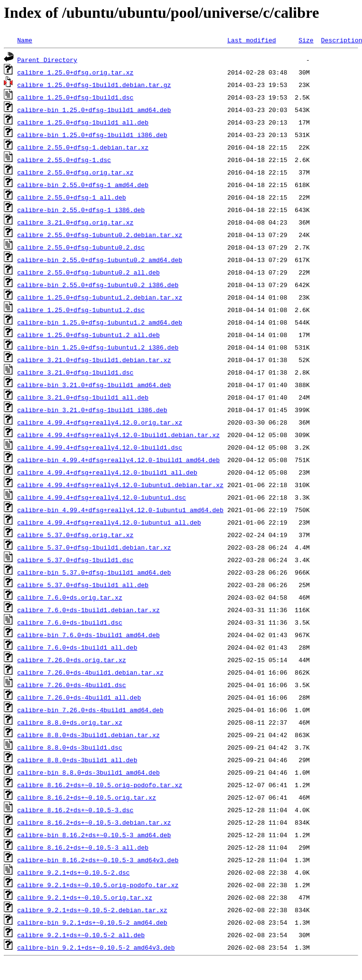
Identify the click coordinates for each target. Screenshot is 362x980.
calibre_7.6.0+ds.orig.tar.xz (70, 597)
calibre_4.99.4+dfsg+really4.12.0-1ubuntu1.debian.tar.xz (120, 485)
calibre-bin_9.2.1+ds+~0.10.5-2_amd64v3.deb (96, 947)
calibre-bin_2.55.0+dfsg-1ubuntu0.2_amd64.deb (100, 260)
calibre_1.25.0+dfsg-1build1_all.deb (83, 122)
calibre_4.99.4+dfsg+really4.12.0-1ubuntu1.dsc (102, 497)
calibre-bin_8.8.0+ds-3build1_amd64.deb (88, 772)
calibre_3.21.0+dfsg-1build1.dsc (75, 372)
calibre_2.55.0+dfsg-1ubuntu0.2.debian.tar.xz (100, 235)
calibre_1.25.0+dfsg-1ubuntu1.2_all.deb (88, 335)
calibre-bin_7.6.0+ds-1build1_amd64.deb (88, 635)
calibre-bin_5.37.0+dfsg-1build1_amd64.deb (94, 572)
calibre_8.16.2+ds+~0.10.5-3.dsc (75, 810)
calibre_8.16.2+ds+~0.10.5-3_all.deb (83, 847)
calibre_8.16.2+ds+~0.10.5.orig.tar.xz (87, 797)
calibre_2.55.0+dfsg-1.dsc (64, 160)
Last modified (252, 40)
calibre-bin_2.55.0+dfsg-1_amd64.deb (83, 185)
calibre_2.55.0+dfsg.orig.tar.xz (75, 172)
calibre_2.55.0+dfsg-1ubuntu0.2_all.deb (88, 272)
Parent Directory (47, 60)
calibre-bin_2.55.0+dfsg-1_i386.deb (81, 210)
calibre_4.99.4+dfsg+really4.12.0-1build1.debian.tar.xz (119, 435)
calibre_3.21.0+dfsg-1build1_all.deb (83, 397)
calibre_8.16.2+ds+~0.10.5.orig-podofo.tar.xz (100, 785)
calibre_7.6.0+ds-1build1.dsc (70, 622)
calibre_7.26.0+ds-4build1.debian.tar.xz (90, 672)
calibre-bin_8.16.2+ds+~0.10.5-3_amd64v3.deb (98, 860)
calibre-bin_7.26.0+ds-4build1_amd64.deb (90, 710)
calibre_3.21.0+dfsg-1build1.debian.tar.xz (94, 360)
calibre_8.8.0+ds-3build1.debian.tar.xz (88, 735)
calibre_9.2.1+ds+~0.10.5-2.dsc (74, 872)
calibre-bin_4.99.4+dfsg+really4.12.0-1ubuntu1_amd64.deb (120, 510)
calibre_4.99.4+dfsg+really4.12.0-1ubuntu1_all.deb (109, 522)
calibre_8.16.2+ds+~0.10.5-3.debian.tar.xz (94, 822)
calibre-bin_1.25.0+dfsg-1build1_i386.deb (92, 135)
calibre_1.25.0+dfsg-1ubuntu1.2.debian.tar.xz (100, 297)
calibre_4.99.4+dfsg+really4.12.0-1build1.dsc (100, 447)
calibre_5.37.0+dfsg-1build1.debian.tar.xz (94, 547)
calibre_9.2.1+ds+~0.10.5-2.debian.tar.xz (92, 910)
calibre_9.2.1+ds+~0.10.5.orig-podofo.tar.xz (98, 885)
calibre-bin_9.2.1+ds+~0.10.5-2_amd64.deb (92, 922)
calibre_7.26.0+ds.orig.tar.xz (72, 660)
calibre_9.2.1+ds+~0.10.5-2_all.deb (81, 935)
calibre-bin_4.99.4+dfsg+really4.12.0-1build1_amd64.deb (119, 460)
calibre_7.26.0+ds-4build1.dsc (72, 685)
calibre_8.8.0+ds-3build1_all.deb (77, 760)
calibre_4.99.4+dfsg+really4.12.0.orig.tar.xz (100, 422)
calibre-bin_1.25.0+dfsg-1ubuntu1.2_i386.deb (98, 347)
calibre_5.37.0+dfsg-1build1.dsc (75, 560)
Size (306, 40)
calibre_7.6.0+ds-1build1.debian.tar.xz (88, 610)
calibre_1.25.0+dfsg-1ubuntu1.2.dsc (81, 310)
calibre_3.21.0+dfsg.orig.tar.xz (75, 222)
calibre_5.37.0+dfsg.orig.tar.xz (75, 535)
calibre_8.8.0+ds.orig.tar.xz (70, 722)
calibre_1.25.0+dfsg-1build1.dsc (75, 97)
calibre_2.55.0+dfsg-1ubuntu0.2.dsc (81, 247)
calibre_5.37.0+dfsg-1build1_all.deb (83, 585)
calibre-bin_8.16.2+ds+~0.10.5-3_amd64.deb (94, 835)
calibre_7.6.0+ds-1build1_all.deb (77, 647)
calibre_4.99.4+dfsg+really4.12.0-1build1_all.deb (107, 472)
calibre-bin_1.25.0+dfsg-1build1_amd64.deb (94, 110)
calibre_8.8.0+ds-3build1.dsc (70, 747)
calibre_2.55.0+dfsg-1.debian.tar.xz (83, 147)
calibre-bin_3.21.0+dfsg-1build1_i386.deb (92, 410)
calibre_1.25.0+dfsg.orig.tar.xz (75, 72)
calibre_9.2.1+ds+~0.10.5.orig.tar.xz (85, 897)
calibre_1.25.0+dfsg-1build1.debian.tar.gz (94, 85)
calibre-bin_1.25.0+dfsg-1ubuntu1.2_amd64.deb (100, 322)
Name (25, 40)
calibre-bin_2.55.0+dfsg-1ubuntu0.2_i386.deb (98, 285)
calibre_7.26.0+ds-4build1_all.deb (79, 697)
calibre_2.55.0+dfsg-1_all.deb (72, 197)
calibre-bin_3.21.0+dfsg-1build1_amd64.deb (94, 385)
